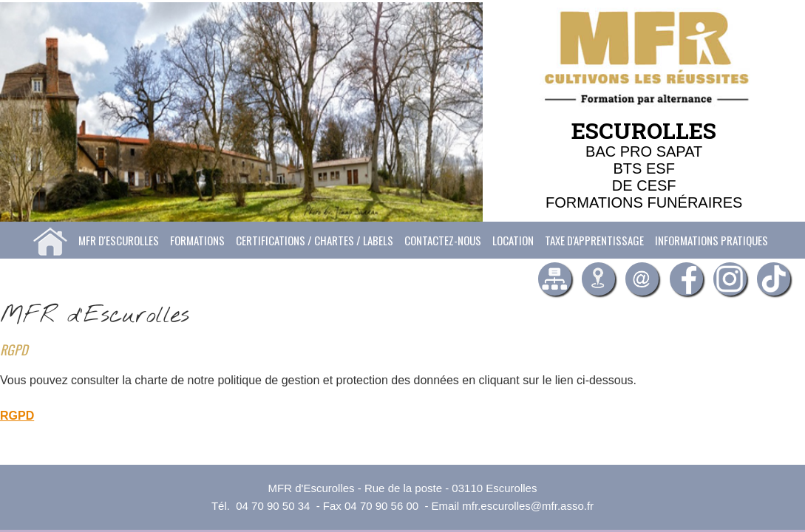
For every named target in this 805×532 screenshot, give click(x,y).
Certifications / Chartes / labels (315, 240)
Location (513, 240)
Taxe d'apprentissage (594, 240)
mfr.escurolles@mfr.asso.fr (528, 506)
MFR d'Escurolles (119, 240)
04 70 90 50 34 (273, 506)
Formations (197, 240)
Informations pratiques (711, 240)
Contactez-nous (443, 240)
